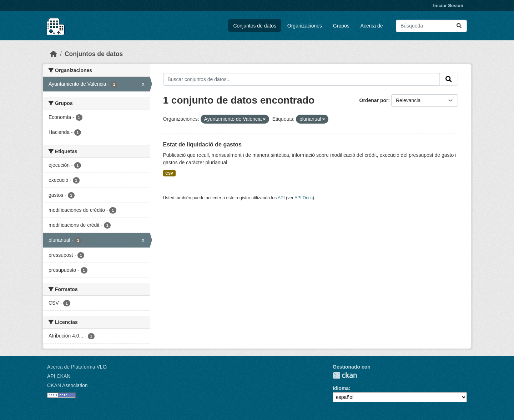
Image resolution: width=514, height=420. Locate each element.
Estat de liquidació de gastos (203, 144)
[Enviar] (459, 26)
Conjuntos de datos (255, 26)
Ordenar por (374, 100)
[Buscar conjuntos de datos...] (431, 26)
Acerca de (372, 26)
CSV (169, 173)
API (281, 198)
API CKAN (59, 376)
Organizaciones (305, 26)
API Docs (304, 198)
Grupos (341, 26)
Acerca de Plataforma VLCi (77, 367)
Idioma (341, 388)
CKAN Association (67, 385)
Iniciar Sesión (448, 6)
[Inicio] (54, 54)
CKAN (345, 375)
